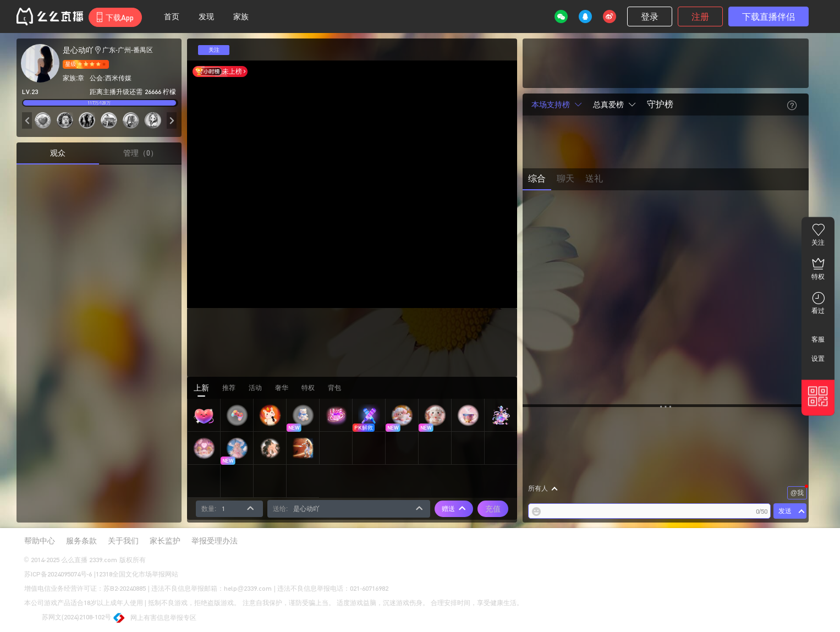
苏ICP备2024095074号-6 (58, 574)
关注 (214, 50)
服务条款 (81, 540)
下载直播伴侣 (768, 16)
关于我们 (123, 540)
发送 (785, 511)
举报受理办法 (215, 540)
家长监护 (165, 540)
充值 (493, 509)
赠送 (454, 509)
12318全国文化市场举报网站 (137, 574)
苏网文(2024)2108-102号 (68, 618)
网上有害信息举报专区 (155, 619)
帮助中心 (40, 540)
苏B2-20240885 (125, 588)
